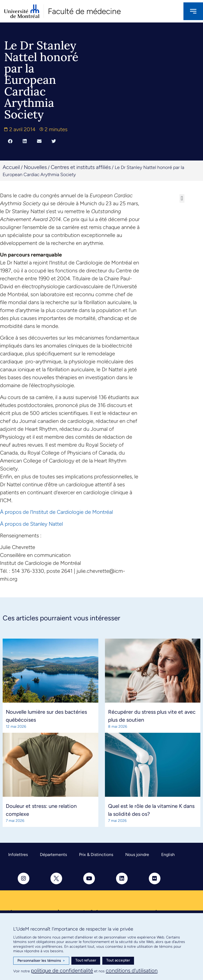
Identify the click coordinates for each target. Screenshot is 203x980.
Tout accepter (118, 960)
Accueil (11, 167)
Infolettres (18, 855)
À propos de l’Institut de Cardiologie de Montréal (57, 512)
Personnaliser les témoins (41, 961)
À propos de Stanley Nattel (31, 524)
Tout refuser (86, 960)
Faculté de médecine (84, 11)
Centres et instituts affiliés (81, 167)
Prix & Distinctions (96, 855)
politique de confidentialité (62, 970)
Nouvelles (35, 167)
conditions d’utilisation (132, 970)
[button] (10, 141)
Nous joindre (137, 855)
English (168, 855)
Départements (53, 855)
